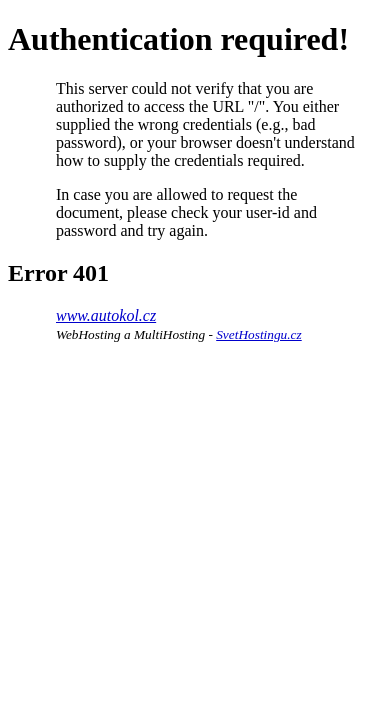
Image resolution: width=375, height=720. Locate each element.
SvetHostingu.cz (259, 334)
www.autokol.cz (106, 315)
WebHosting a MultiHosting (130, 334)
